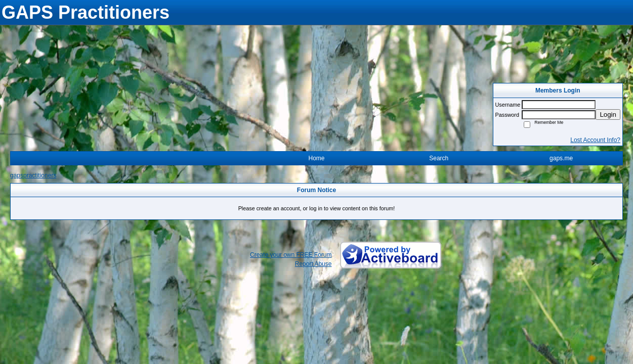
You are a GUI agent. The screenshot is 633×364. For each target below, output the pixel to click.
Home (316, 158)
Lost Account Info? (595, 140)
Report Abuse (313, 264)
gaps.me (561, 158)
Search (439, 158)
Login (608, 115)
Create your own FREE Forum (291, 255)
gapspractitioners (33, 175)
